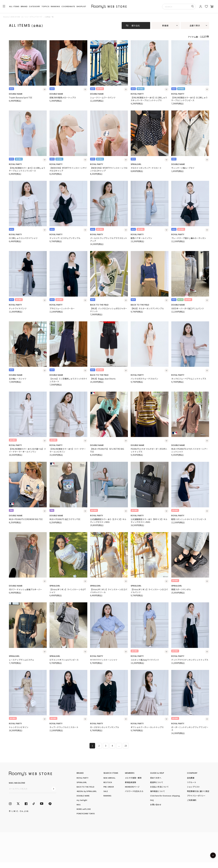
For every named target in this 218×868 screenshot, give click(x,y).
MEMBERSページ (132, 787)
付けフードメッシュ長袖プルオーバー (25, 589)
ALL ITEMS (14, 6)
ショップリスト (193, 787)
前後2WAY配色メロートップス (63, 98)
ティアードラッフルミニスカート (64, 727)
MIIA (79, 805)
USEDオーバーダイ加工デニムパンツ (188, 308)
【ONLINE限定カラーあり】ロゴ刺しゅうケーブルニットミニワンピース (27, 169)
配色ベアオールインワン (141, 238)
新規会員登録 (131, 782)
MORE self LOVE (84, 809)
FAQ (152, 800)
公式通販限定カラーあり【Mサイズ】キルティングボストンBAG (149, 521)
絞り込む (136, 25)
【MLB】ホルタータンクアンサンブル (147, 308)
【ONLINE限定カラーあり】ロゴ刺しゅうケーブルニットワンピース (189, 99)
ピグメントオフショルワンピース (64, 660)
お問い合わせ (156, 805)
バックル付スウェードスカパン (144, 379)
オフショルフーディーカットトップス (147, 727)
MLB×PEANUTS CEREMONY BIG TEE (26, 519)
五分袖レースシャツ (18, 379)
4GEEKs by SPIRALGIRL (87, 791)
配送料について (157, 782)
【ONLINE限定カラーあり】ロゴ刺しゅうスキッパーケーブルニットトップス (149, 99)
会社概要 (191, 778)
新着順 (165, 25)
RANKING (55, 6)
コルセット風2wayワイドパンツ (145, 660)
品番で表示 (195, 25)
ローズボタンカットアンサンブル (105, 727)
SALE (106, 791)
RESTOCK (108, 782)
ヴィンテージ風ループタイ (183, 168)
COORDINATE (68, 6)
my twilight (82, 800)
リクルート (192, 782)
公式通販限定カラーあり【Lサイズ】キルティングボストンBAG (108, 521)
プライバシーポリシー (196, 796)
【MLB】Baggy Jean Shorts (103, 379)
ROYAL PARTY (137, 94)
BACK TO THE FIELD (99, 305)
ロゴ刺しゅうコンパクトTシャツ (23, 238)
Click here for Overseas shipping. (165, 796)
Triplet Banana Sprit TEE (21, 98)
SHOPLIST (81, 6)
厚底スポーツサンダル (181, 589)
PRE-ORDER (109, 787)
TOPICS (45, 6)
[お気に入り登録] (45, 89)
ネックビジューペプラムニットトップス (189, 379)
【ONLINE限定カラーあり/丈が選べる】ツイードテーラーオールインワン (27, 450)
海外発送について (158, 791)
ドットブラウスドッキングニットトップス (190, 660)
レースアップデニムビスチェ (21, 660)
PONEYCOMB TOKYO (86, 813)
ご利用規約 (192, 800)
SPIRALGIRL (136, 164)
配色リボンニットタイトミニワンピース (189, 519)
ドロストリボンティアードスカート (146, 168)
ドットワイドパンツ (18, 308)
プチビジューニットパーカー (62, 308)
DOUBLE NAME (16, 94)
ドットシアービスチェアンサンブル (65, 238)
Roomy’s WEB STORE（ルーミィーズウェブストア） (23, 17)
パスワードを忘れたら (134, 791)
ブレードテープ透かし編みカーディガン (189, 238)
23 (126, 746)
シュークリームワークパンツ (103, 98)
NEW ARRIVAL (109, 778)
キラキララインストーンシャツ (104, 660)
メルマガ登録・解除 (133, 778)
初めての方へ (156, 778)
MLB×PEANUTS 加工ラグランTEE (65, 519)
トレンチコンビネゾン (19, 727)
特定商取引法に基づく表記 (198, 791)
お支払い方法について (159, 787)
